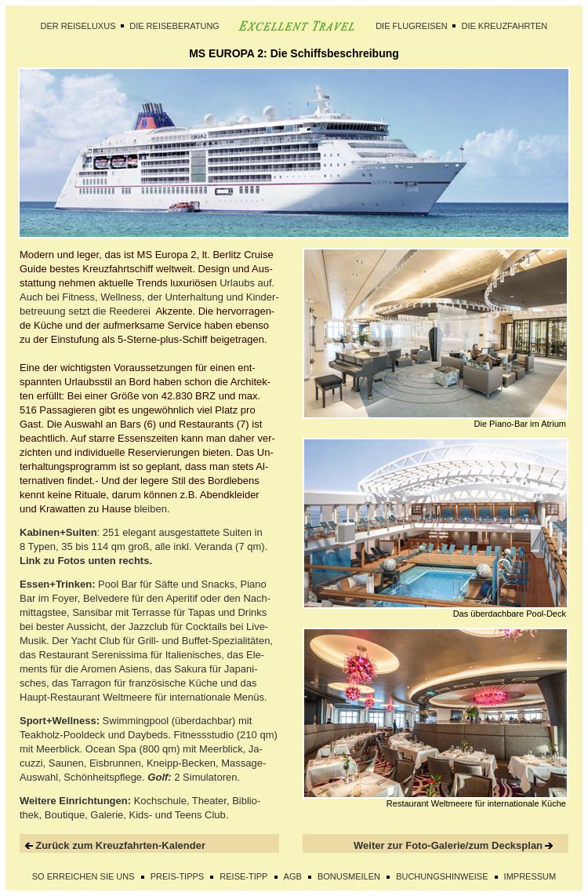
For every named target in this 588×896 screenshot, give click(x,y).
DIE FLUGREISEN (412, 26)
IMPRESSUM (530, 876)
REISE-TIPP (243, 876)
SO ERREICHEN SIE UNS (83, 876)
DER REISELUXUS (78, 26)
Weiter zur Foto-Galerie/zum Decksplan (448, 845)
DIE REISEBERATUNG (174, 26)
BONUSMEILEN (349, 876)
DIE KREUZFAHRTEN (504, 26)
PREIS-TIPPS (177, 876)
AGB (293, 876)
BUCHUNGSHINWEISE (442, 876)
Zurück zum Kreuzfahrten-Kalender (120, 845)
